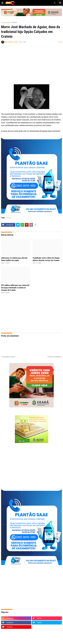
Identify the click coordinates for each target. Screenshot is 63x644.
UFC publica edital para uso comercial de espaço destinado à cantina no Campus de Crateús (15, 288)
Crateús (14, 22)
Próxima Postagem (54, 357)
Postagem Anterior (9, 357)
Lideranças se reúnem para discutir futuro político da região (14, 259)
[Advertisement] (29, 64)
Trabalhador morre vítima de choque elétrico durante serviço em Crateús (46, 259)
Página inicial (6, 22)
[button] (3, 3)
